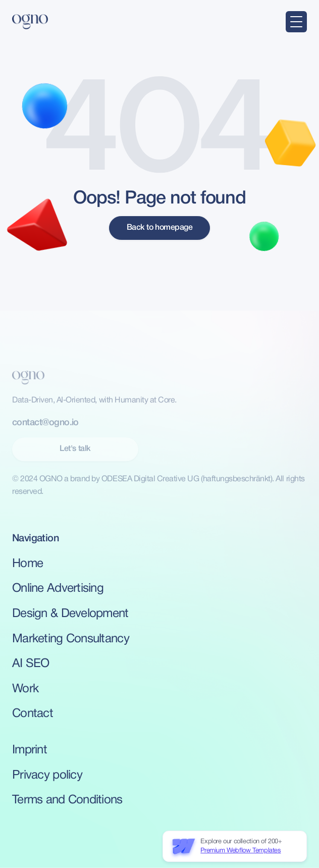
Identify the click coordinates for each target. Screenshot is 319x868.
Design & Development (70, 614)
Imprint (30, 750)
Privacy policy (47, 776)
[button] (296, 22)
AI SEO (31, 664)
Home (28, 564)
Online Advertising (58, 589)
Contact (33, 714)
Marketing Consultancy (71, 639)
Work (25, 689)
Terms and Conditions (67, 800)
